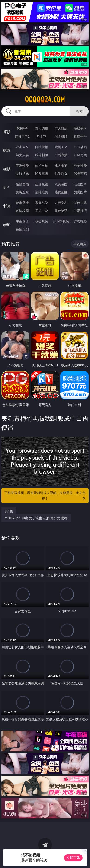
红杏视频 (80, 221)
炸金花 (42, 136)
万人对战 (61, 128)
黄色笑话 (61, 211)
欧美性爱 (80, 166)
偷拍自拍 (42, 166)
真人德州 (42, 128)
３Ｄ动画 (80, 147)
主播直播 (61, 155)
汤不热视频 (61, 221)
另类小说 (42, 211)
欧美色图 (61, 184)
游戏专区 (80, 128)
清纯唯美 (42, 192)
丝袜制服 (42, 155)
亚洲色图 (42, 184)
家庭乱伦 (42, 203)
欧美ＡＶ (61, 147)
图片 (6, 187)
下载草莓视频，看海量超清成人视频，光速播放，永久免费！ (45, 496)
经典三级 (42, 173)
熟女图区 (61, 192)
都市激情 (22, 203)
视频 (6, 150)
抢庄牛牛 (80, 136)
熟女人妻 (22, 155)
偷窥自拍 (22, 184)
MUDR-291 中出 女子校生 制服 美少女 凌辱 (36, 518)
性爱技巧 (80, 211)
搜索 (79, 111)
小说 (6, 206)
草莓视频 (42, 221)
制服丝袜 (22, 173)
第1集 (9, 511)
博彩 (6, 132)
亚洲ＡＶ (22, 147)
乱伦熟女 (61, 173)
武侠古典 (80, 203)
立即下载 (73, 858)
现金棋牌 (61, 136)
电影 (6, 169)
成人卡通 (61, 166)
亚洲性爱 (22, 166)
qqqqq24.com (45, 100)
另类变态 (80, 173)
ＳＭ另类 (80, 155)
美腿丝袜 (22, 192)
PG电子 (22, 128)
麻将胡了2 (22, 136)
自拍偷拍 (42, 147)
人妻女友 (61, 203)
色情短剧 (22, 229)
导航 (6, 225)
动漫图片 (80, 184)
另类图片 (80, 192)
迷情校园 (22, 211)
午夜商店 (22, 221)
